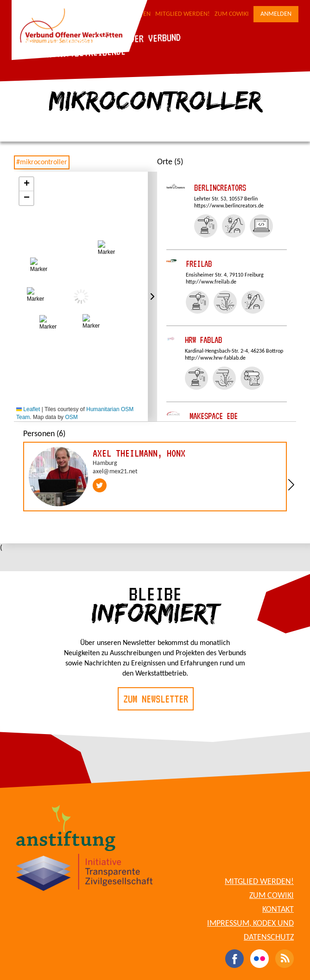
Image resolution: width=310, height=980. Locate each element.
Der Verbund (155, 38)
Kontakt (278, 910)
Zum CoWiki (232, 14)
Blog (23, 42)
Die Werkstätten (81, 41)
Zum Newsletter (156, 699)
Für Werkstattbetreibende (70, 53)
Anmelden (276, 14)
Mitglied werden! (183, 14)
